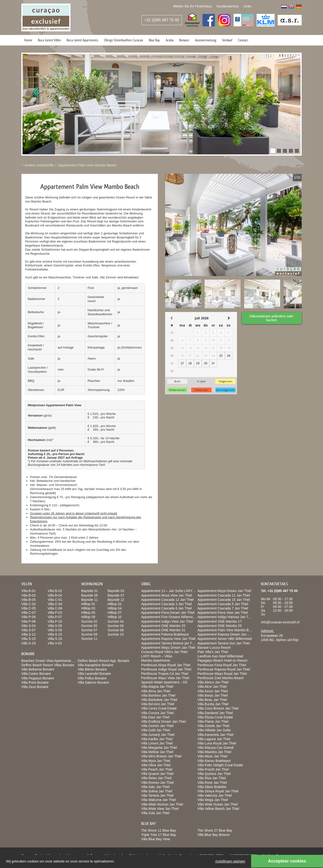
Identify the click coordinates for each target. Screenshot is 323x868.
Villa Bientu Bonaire (92, 669)
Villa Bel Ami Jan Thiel (158, 704)
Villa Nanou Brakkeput (214, 761)
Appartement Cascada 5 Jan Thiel (223, 604)
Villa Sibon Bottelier (212, 787)
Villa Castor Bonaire (36, 674)
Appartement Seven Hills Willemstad (225, 639)
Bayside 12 (116, 600)
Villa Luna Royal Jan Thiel (217, 743)
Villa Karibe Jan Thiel (157, 739)
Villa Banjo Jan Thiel (213, 695)
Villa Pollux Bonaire (92, 678)
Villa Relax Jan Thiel (156, 778)
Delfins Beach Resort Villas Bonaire (48, 665)
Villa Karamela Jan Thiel (215, 735)
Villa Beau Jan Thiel (212, 700)
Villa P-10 (55, 621)
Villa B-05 (29, 600)
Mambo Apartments (156, 660)
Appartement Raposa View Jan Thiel (168, 639)
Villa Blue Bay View (156, 839)
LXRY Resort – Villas (157, 656)
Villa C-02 (29, 604)
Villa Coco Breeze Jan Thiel (218, 708)
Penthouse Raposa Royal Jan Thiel (224, 669)
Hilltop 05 (88, 613)
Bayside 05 (89, 595)
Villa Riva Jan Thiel (212, 778)
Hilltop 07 (115, 613)
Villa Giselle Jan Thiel (213, 726)
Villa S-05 (55, 626)
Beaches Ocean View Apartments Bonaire (52, 661)
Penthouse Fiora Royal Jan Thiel (222, 665)
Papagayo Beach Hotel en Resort (222, 660)
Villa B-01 (29, 591)
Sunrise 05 (89, 626)
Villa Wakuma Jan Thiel (159, 800)
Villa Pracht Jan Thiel (213, 769)
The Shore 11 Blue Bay (159, 830)
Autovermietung (206, 40)
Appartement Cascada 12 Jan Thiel (167, 600)
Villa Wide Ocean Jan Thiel (218, 804)
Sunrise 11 (89, 639)
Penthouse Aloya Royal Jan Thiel (166, 665)
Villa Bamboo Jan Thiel (158, 695)
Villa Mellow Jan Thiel (157, 752)
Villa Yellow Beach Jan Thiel (218, 809)
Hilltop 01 (88, 604)
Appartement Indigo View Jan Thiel (167, 621)
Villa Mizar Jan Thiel (212, 756)
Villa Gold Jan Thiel (156, 730)
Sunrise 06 (116, 626)
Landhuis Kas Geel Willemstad (220, 656)
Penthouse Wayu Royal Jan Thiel (222, 674)
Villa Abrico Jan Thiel (213, 682)
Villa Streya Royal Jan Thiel (218, 791)
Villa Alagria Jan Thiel (157, 687)
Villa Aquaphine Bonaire (95, 665)
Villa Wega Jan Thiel (213, 800)
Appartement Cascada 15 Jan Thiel (224, 600)
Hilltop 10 (115, 617)
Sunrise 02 (89, 621)
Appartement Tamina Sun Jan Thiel (224, 643)
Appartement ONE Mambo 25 (163, 626)
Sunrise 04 (116, 621)
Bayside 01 (89, 591)
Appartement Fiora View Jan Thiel (223, 613)
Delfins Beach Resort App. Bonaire (104, 661)
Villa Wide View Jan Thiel (160, 809)
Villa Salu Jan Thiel (155, 787)
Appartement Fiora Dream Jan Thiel (168, 613)
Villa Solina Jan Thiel (157, 791)
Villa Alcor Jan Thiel (212, 687)
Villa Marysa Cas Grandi (216, 748)
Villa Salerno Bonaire (93, 682)
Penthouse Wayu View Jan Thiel (165, 678)
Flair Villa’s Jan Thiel (213, 652)
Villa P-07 (55, 617)
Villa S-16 (29, 639)
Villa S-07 (29, 630)
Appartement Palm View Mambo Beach (87, 165)
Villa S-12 (29, 634)
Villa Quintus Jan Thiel (214, 774)
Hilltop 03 (88, 608)
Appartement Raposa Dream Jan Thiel (226, 634)
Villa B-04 (55, 595)
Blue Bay (154, 40)
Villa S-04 (29, 626)
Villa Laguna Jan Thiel (214, 739)
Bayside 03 (116, 591)
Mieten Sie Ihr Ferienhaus (192, 6)
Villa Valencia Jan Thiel (215, 795)
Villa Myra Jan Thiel (156, 761)
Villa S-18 (55, 639)
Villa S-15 (55, 634)
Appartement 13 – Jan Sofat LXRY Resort (172, 591)
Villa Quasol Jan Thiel (157, 774)
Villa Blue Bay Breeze (213, 835)
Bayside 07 (116, 595)
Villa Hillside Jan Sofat (214, 730)
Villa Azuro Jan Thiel (213, 691)
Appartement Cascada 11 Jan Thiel (224, 595)
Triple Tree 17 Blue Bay (159, 835)
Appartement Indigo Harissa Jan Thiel (225, 617)
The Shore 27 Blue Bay (215, 830)
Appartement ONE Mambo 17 (219, 621)
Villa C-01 (55, 600)
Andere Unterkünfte (39, 165)
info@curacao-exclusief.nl (280, 622)
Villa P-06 (29, 617)
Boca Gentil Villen (49, 40)
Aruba (170, 40)
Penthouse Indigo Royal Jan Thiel (166, 669)
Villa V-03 (55, 643)
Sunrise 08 (116, 630)
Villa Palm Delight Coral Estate (220, 765)
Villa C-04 (55, 604)
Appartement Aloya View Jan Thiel (167, 595)
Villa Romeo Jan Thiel (157, 783)
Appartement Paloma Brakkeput (165, 634)
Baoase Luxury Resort (214, 648)
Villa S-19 (29, 643)
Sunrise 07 (89, 630)
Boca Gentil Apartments (82, 40)
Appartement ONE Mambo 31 (163, 630)
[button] (273, 151)
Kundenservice (228, 6)
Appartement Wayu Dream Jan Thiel (168, 648)
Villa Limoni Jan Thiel (157, 743)
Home (28, 40)
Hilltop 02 (115, 604)
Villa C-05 (29, 608)
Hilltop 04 (115, 608)
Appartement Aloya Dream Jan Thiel (224, 591)
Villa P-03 (55, 613)
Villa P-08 (29, 621)
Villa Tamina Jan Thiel (157, 795)
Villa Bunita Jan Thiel (213, 704)
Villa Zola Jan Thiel (155, 813)
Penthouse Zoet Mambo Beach (221, 678)
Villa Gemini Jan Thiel (157, 726)
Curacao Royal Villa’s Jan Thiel (164, 652)
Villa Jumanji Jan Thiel (158, 735)
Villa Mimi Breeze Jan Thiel (161, 756)
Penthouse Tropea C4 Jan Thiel (165, 674)
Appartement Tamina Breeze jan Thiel (169, 643)
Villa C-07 (29, 613)
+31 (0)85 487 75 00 (162, 20)
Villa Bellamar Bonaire (38, 669)
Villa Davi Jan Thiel (155, 717)
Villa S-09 (55, 630)
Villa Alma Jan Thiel (156, 691)
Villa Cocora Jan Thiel (157, 713)
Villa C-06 (55, 608)
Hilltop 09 (88, 617)
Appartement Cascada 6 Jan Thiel (166, 608)
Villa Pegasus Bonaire (38, 678)
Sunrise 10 (116, 634)
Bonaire (184, 40)
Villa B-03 (29, 595)
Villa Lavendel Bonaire (94, 674)
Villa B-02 (55, 591)
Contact (243, 40)
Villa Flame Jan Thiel (213, 721)
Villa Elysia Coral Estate (215, 717)
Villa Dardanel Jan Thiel (215, 713)
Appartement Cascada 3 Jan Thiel (166, 604)
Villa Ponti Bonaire (35, 682)
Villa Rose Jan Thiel (212, 783)
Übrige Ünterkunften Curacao (124, 40)
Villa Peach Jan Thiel (157, 769)
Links (247, 6)
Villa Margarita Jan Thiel (159, 748)
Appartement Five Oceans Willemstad (169, 617)
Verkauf (227, 40)
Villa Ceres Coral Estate (159, 708)
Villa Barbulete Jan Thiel (159, 700)
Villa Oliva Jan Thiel (156, 765)
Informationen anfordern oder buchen (272, 318)
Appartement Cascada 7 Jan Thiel (223, 608)
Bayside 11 (89, 600)
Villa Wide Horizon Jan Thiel (162, 804)
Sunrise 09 (89, 634)
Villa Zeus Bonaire (35, 687)
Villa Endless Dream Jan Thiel (163, 721)
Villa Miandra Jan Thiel (214, 752)
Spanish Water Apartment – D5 (164, 682)
